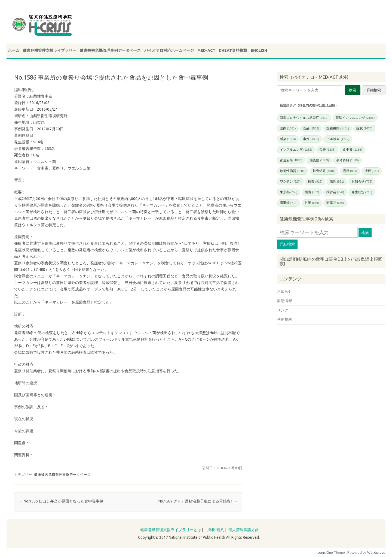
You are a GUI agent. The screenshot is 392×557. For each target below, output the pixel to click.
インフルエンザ (296, 150)
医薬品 (335, 203)
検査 (315, 181)
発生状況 (362, 192)
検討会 (335, 192)
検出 (312, 192)
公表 (327, 150)
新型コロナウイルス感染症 (304, 118)
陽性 (337, 181)
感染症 (319, 160)
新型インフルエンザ (355, 118)
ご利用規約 (215, 530)
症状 (364, 128)
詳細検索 (374, 90)
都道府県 (291, 160)
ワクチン (290, 181)
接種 (372, 171)
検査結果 (324, 171)
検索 (353, 90)
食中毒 (352, 150)
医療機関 (338, 128)
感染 (288, 139)
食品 (311, 128)
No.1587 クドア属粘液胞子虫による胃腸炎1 (198, 501)
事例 (311, 139)
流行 (350, 171)
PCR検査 (338, 139)
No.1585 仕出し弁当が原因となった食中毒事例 (61, 501)
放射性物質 (293, 171)
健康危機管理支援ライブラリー (50, 50)
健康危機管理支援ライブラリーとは (171, 530)
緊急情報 (284, 301)
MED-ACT (206, 50)
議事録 (289, 203)
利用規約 (284, 319)
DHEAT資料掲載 (233, 50)
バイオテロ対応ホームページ (169, 50)
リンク (283, 310)
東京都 (289, 192)
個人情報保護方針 (244, 530)
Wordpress (376, 552)
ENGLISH (259, 50)
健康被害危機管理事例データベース (110, 50)
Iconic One (325, 552)
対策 (312, 203)
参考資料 (347, 160)
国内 (288, 128)
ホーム (14, 50)
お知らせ (362, 181)
